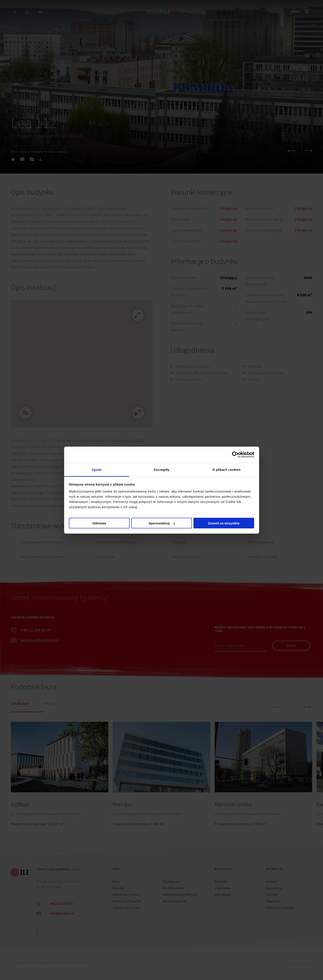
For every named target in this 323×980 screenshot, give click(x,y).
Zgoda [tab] (97, 469)
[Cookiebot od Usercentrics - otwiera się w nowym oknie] (235, 455)
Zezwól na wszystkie (224, 523)
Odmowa (99, 523)
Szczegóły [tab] (161, 469)
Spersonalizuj (162, 523)
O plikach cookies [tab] (226, 469)
